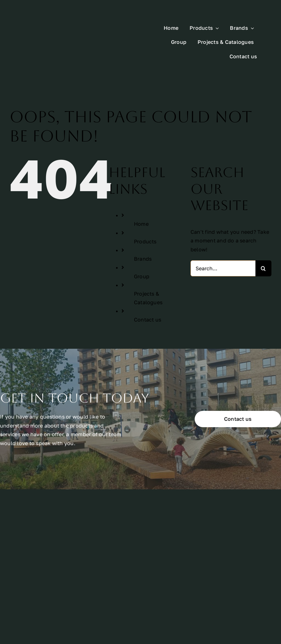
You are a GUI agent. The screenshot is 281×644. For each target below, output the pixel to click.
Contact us (148, 298)
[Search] (263, 247)
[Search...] (223, 247)
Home (141, 202)
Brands (143, 237)
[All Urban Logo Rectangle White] (55, 26)
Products (145, 219)
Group (142, 254)
